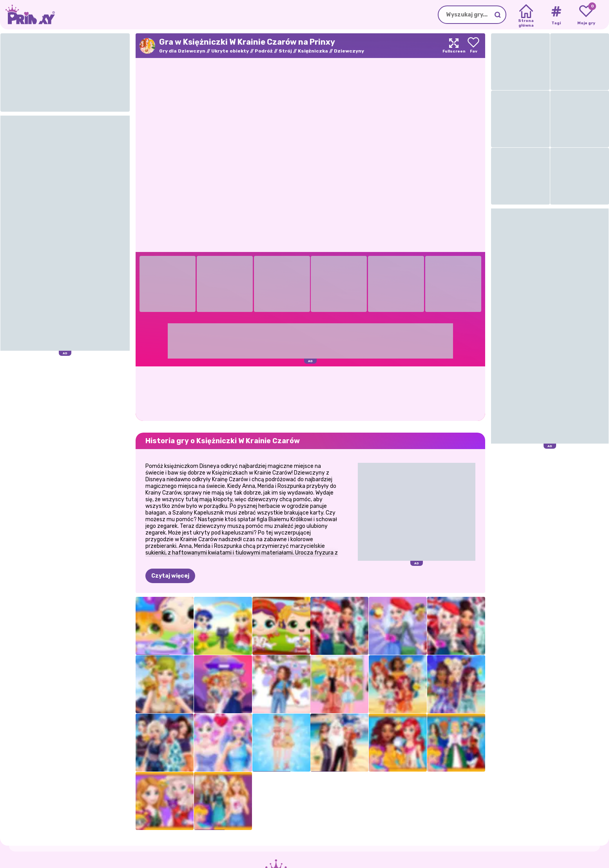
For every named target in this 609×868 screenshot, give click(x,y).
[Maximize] (454, 46)
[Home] (526, 15)
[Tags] (556, 15)
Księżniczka (313, 51)
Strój (285, 51)
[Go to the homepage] (27, 15)
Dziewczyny (349, 51)
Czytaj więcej (170, 576)
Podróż (264, 51)
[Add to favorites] (473, 46)
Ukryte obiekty (230, 51)
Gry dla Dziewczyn (182, 51)
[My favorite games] (586, 15)
